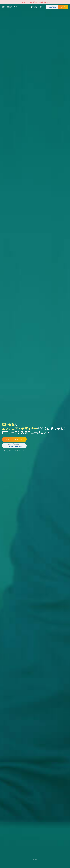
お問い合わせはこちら (17, 439)
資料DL (42, 7)
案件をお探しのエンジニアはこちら (18, 452)
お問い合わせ (63, 7)
